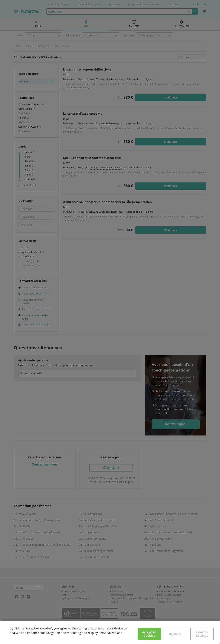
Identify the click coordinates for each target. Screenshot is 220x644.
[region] (110, 632)
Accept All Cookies (149, 634)
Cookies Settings (202, 634)
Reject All (176, 634)
